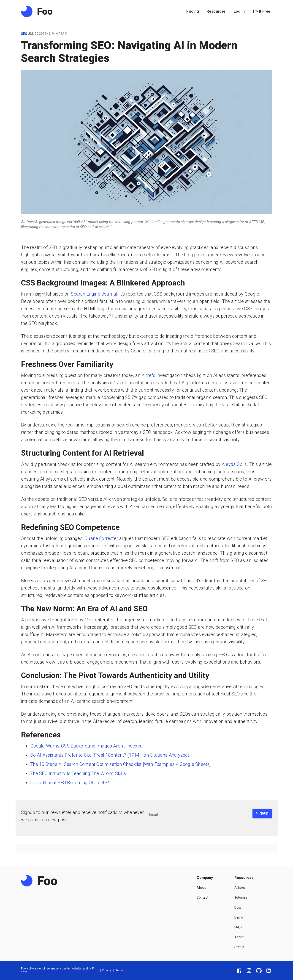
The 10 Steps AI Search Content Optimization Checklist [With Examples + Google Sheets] (121, 764)
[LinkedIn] (269, 971)
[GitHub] (259, 971)
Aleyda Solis (234, 464)
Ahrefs (148, 375)
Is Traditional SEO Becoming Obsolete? (70, 783)
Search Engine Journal (94, 294)
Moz (89, 620)
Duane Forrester (101, 538)
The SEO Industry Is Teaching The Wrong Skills (78, 773)
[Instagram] (249, 971)
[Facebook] (239, 971)
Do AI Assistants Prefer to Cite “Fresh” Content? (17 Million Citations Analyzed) (110, 755)
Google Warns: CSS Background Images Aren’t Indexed (86, 746)
